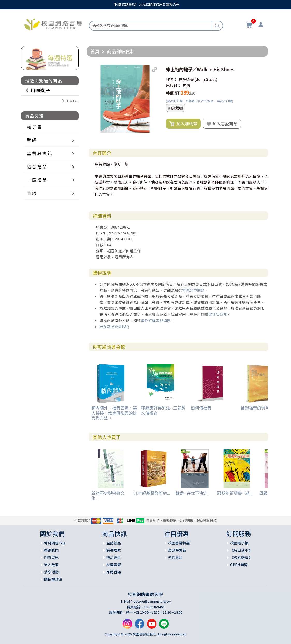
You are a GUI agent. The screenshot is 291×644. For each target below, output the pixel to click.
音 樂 (32, 193)
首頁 (95, 51)
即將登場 (114, 572)
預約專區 (175, 557)
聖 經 (32, 140)
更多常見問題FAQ (114, 327)
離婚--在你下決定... (193, 493)
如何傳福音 (201, 408)
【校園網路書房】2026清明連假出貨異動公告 (146, 5)
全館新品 (114, 543)
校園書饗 (114, 565)
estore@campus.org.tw (152, 601)
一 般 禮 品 (37, 180)
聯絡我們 (51, 550)
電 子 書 (34, 127)
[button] (155, 70)
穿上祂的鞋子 (38, 90)
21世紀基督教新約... (152, 493)
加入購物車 (183, 124)
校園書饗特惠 (179, 543)
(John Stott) (206, 79)
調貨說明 (176, 108)
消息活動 (51, 572)
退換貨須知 (218, 314)
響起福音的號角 (255, 408)
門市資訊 (51, 557)
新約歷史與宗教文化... (108, 495)
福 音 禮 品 (37, 166)
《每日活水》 (241, 550)
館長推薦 (114, 550)
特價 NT (173, 93)
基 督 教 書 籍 (39, 153)
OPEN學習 (239, 565)
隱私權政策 (53, 579)
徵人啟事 (51, 565)
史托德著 (186, 79)
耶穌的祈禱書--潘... (235, 493)
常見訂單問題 (193, 290)
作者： (172, 79)
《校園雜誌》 (241, 557)
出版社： (174, 85)
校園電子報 (239, 543)
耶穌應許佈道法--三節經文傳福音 (163, 410)
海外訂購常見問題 (156, 320)
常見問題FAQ (55, 543)
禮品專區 (114, 557)
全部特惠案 (177, 550)
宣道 (186, 85)
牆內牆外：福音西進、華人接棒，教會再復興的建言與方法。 (114, 413)
